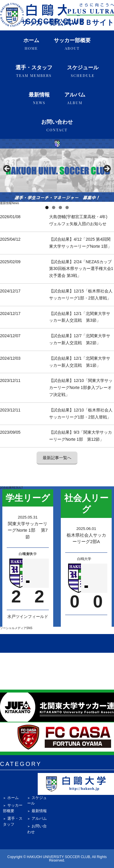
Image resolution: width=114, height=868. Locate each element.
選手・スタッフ (34, 71)
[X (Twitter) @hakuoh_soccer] (67, 643)
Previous (7, 169)
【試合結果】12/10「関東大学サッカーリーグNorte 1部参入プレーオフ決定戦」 (81, 387)
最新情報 (39, 98)
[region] (57, 170)
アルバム (75, 98)
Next (107, 169)
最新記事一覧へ (57, 458)
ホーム (31, 44)
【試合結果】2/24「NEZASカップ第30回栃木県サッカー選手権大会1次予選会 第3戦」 (81, 269)
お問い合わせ (57, 126)
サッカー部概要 (72, 44)
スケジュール (83, 71)
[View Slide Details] (57, 170)
